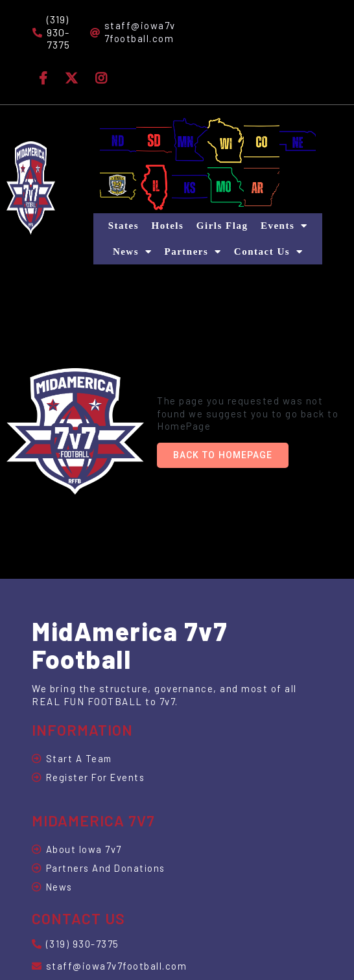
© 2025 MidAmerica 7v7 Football (113, 922)
